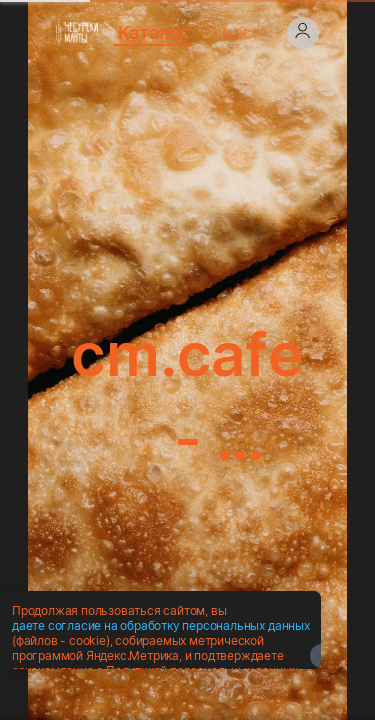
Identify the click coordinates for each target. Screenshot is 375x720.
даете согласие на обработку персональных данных (161, 676)
